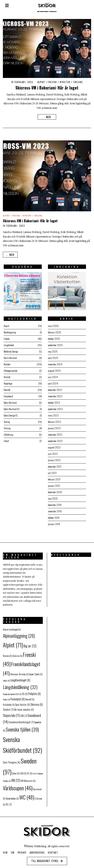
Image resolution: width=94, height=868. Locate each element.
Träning (6, 426)
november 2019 (54, 509)
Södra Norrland (9, 400)
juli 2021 (51, 471)
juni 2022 (52, 452)
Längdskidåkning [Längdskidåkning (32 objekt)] (20, 685)
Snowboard (8, 394)
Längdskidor (8, 343)
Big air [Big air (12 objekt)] (30, 644)
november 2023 (54, 394)
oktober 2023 (53, 400)
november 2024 (54, 362)
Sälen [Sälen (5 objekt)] (16, 771)
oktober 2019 (53, 516)
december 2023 (54, 388)
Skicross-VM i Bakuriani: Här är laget (47, 88)
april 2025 (52, 356)
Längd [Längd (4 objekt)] (6, 678)
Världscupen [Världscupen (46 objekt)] (18, 786)
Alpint (41, 82)
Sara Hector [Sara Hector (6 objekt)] (23, 703)
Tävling (78, 82)
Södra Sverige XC (10, 413)
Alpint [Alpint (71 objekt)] (13, 643)
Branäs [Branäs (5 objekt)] (7, 654)
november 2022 (54, 432)
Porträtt (6, 375)
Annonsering (37, 851)
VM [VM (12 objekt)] (16, 778)
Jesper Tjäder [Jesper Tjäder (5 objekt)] (36, 672)
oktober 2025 (53, 337)
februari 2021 (53, 477)
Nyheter (65, 82)
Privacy (22, 851)
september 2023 (54, 407)
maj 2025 (52, 349)
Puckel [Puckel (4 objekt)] (6, 697)
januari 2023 (53, 426)
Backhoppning (9, 330)
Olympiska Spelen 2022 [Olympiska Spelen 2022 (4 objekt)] (12, 692)
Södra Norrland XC (11, 407)
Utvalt (5, 439)
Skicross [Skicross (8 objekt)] (37, 702)
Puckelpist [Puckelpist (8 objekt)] (18, 697)
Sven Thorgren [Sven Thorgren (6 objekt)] (12, 760)
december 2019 (54, 503)
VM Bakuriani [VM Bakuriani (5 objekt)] (28, 779)
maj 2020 (52, 496)
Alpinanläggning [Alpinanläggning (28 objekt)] (19, 634)
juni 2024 (52, 375)
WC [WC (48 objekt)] (27, 795)
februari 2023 (53, 420)
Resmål (6, 388)
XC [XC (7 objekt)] (9, 802)
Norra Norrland (9, 356)
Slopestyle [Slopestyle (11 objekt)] (11, 713)
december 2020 (54, 490)
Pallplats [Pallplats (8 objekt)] (35, 692)
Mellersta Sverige (10, 349)
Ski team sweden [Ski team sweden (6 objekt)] (24, 708)
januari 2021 (53, 484)
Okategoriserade (10, 369)
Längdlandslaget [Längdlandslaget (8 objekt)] (20, 678)
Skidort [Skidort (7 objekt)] (8, 708)
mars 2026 (52, 324)
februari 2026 (53, 330)
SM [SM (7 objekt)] (24, 714)
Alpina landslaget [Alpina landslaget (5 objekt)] (12, 627)
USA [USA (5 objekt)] (23, 771)
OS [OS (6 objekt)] (25, 692)
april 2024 (52, 381)
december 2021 (54, 464)
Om (13, 851)
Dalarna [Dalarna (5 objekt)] (17, 654)
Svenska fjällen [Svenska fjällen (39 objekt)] (22, 727)
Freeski (53, 82)
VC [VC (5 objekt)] (30, 771)
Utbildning (8, 432)
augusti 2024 (53, 369)
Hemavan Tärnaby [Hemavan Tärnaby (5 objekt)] (19, 672)
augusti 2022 (53, 445)
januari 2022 (53, 458)
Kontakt (53, 851)
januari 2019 (53, 522)
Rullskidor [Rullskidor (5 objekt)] (9, 703)
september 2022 (54, 439)
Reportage (7, 381)
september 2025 (54, 343)
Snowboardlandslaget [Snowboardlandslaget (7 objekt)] (21, 720)
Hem (5, 851)
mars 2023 (52, 413)
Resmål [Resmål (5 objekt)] (30, 697)
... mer (47, 117)
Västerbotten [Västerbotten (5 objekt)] (12, 797)
